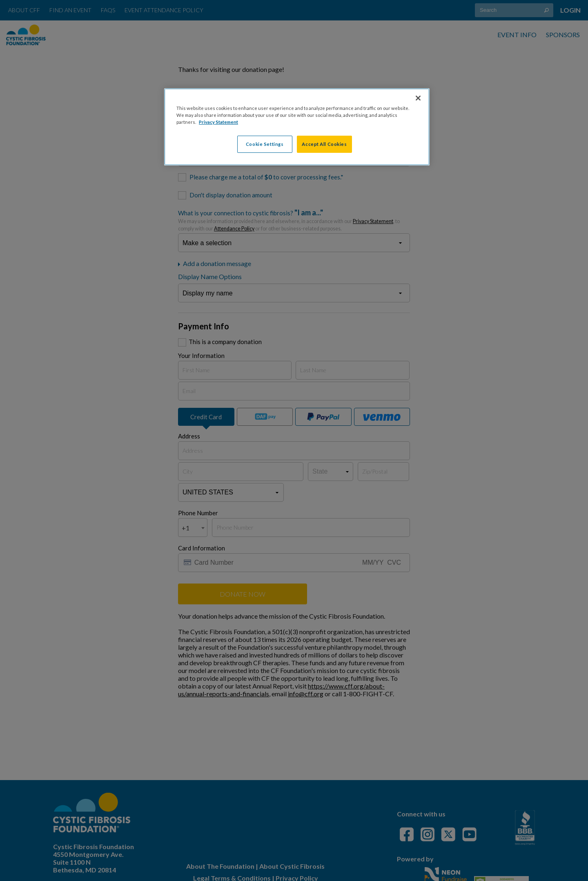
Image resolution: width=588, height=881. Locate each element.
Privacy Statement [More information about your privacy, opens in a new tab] (218, 122)
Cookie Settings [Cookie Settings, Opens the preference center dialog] (265, 144)
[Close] (418, 98)
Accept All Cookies (324, 144)
